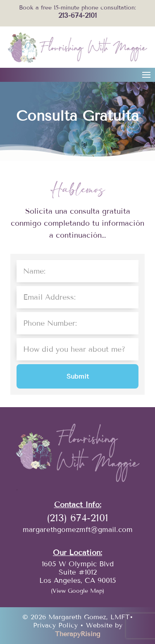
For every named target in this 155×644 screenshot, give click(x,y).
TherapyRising (78, 634)
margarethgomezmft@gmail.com (78, 530)
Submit (78, 376)
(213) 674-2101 (77, 518)
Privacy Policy (55, 625)
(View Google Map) (77, 591)
